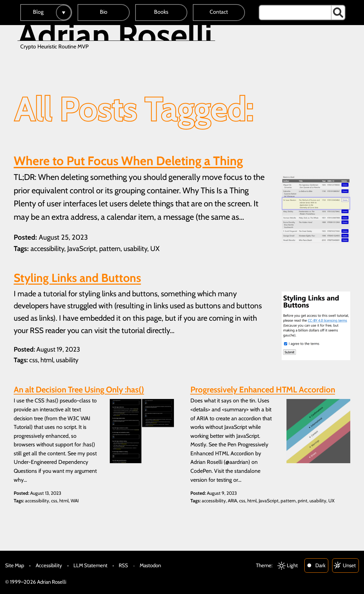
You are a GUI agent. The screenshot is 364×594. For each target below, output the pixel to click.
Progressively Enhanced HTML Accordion (263, 390)
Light (292, 565)
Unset (349, 565)
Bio (104, 12)
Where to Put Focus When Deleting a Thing (128, 161)
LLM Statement (90, 565)
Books (161, 12)
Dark (320, 565)
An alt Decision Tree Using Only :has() (79, 390)
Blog (38, 12)
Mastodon (150, 565)
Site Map (15, 565)
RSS (123, 565)
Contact (219, 12)
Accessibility (49, 565)
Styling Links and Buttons (77, 278)
